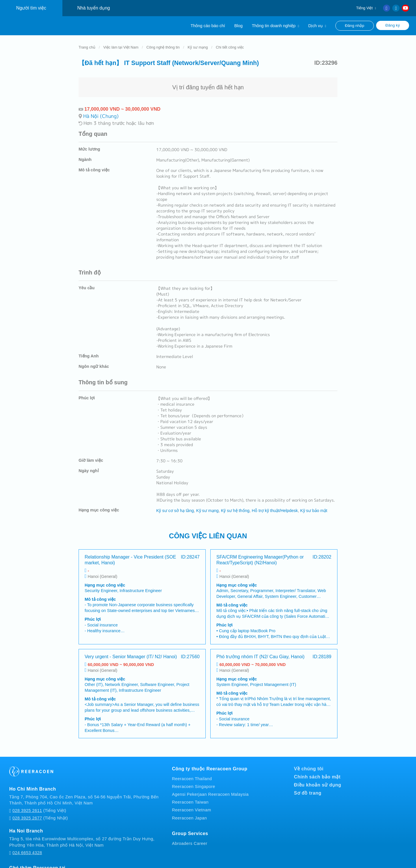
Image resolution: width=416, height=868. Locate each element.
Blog (238, 26)
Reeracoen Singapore (194, 781)
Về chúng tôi (309, 763)
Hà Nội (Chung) (101, 110)
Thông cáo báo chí (208, 26)
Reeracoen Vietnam (191, 804)
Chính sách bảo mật (317, 771)
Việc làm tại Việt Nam (121, 41)
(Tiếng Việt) (38, 805)
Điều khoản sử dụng (318, 779)
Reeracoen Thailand (192, 773)
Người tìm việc (31, 8)
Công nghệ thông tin (163, 41)
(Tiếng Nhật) (39, 813)
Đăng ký (393, 25)
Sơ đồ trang (308, 787)
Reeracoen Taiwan (190, 797)
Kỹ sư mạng (198, 41)
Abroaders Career (190, 838)
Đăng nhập (355, 26)
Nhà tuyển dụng (93, 8)
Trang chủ (87, 41)
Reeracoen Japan (189, 812)
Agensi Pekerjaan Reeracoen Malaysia (210, 789)
